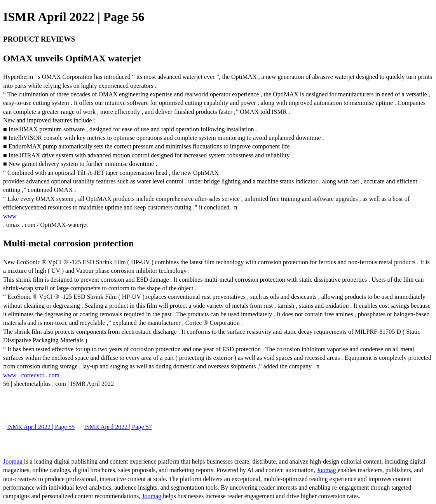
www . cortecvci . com (31, 375)
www (10, 216)
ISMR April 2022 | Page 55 (41, 427)
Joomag (14, 461)
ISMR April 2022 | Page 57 (118, 427)
